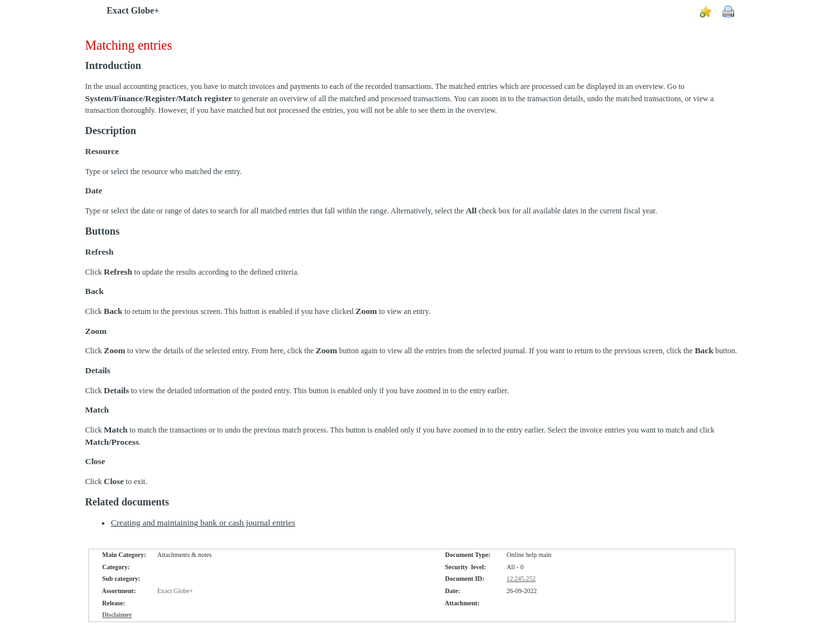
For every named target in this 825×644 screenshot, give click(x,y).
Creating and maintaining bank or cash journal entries (203, 522)
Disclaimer (117, 615)
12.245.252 (521, 579)
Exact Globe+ (132, 11)
